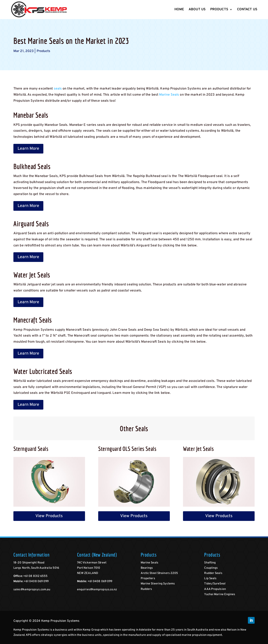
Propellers (148, 578)
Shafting (210, 563)
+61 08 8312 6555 (35, 576)
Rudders (146, 589)
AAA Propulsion (215, 589)
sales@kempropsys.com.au (32, 590)
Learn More (28, 149)
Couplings (211, 568)
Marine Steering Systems (158, 584)
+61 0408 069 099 (36, 581)
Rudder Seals (213, 573)
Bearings (147, 568)
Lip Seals (210, 578)
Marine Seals (169, 95)
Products (219, 9)
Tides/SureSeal (215, 584)
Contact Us (247, 9)
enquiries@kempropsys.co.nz (97, 590)
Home (179, 9)
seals (58, 89)
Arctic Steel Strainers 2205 (159, 573)
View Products (49, 516)
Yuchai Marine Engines (220, 594)
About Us (197, 9)
